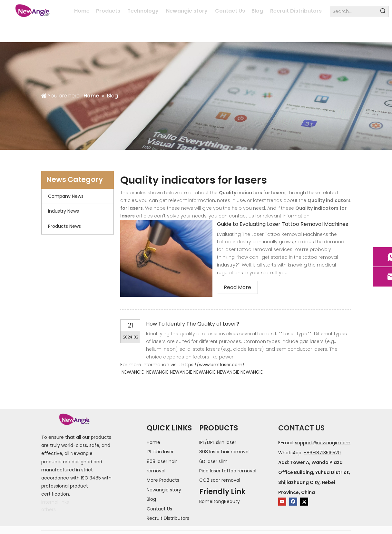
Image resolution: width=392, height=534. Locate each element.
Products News (64, 226)
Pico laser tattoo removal (228, 471)
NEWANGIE (133, 372)
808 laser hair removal (224, 452)
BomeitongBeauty (220, 501)
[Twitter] (304, 502)
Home (153, 442)
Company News (66, 196)
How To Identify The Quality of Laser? (193, 324)
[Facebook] (293, 502)
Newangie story (164, 490)
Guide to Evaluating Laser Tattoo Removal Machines (283, 224)
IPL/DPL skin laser (218, 442)
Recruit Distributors (168, 518)
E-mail (285, 443)
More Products (163, 480)
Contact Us (159, 509)
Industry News (64, 211)
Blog (151, 499)
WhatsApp (290, 453)
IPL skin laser (160, 452)
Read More (237, 287)
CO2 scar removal (220, 480)
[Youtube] (282, 502)
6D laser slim (213, 461)
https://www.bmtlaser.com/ (213, 365)
